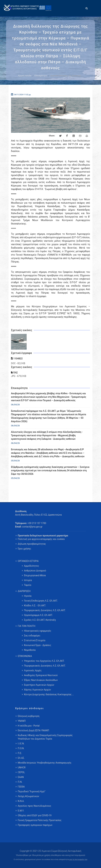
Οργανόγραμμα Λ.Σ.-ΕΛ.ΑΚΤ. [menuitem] (38, 615)
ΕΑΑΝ (21, 777)
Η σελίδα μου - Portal (29, 726)
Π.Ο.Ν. (21, 748)
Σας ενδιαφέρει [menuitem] (32, 636)
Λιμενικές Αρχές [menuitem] (33, 670)
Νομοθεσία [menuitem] (30, 650)
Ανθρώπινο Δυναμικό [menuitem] (35, 571)
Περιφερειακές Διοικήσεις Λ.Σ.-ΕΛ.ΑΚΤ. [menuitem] (45, 610)
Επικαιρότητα (41, 76)
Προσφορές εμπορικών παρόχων (35, 825)
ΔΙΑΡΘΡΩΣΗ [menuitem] (24, 591)
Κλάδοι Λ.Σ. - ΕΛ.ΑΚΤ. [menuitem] (35, 606)
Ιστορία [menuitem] (28, 580)
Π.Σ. (20, 753)
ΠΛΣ (14, 373)
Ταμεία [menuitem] (28, 585)
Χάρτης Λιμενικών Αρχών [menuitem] (38, 690)
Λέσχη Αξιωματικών (28, 796)
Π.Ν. (20, 782)
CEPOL (21, 772)
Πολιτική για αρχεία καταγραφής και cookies (41, 539)
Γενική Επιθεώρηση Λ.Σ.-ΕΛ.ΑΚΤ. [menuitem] (41, 601)
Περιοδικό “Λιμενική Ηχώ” (32, 791)
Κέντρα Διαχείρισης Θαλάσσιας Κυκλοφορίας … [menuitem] (49, 694)
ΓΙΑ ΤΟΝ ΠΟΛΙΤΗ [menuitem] (26, 626)
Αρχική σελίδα (25, 76)
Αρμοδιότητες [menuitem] (32, 566)
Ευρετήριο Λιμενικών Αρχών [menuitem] (39, 685)
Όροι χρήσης (24, 549)
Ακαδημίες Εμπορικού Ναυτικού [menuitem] (41, 675)
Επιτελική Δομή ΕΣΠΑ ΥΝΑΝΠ (33, 730)
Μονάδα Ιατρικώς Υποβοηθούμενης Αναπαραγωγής (45, 763)
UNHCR (22, 767)
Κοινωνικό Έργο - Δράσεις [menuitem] (38, 645)
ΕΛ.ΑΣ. (21, 758)
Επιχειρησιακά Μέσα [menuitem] (35, 575)
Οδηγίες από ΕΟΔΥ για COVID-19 (35, 815)
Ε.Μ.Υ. (21, 811)
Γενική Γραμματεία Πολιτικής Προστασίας (40, 820)
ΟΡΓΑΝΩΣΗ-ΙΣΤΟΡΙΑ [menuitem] (28, 561)
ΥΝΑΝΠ (22, 721)
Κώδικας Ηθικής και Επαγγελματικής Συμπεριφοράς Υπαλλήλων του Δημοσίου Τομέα (45, 737)
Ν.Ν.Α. (21, 801)
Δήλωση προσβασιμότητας (32, 544)
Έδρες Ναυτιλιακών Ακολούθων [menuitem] (41, 680)
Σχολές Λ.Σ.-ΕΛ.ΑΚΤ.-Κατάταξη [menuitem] (40, 620)
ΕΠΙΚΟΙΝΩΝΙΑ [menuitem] (25, 656)
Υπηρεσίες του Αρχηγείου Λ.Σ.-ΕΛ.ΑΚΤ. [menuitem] (44, 661)
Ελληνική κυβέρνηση (29, 716)
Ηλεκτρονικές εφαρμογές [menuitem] (38, 631)
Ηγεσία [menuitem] (28, 596)
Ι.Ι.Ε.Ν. (21, 744)
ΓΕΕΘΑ (21, 787)
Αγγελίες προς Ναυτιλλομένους (34, 806)
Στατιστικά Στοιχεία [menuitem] (35, 640)
